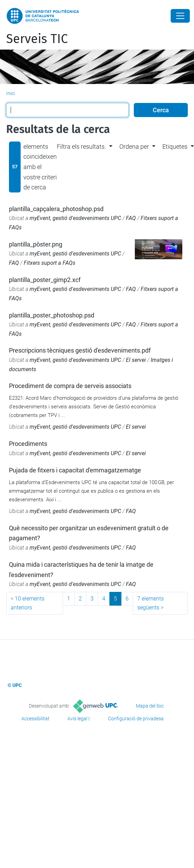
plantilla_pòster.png (36, 244)
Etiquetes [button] (175, 147)
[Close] (180, 16)
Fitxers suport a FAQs (50, 263)
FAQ (131, 218)
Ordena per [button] (134, 147)
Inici (10, 93)
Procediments (28, 444)
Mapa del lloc (150, 706)
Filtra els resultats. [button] (81, 147)
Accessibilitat (35, 719)
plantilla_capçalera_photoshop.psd (56, 209)
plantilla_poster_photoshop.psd (52, 315)
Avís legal (77, 719)
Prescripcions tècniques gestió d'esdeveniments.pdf (80, 350)
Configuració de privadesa (136, 719)
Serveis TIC (37, 39)
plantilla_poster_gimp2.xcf (45, 280)
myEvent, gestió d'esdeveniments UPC (75, 218)
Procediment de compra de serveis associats (70, 386)
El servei (136, 360)
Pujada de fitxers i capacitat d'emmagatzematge (75, 470)
